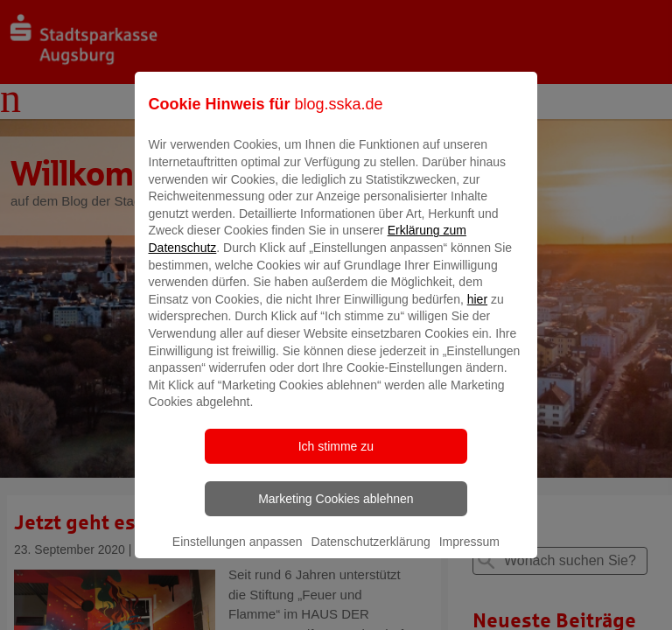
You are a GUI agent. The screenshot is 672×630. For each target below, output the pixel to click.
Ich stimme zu (336, 458)
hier (477, 311)
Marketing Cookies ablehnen (336, 511)
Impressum (469, 554)
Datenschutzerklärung (371, 554)
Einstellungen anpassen (238, 554)
